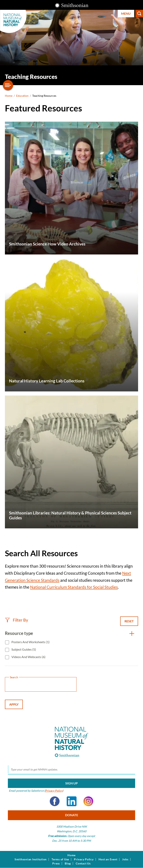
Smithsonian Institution (31, 859)
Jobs (125, 859)
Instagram (88, 801)
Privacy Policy (54, 791)
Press (56, 863)
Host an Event (108, 859)
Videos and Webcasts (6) (28, 657)
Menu (126, 13)
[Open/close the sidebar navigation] (8, 85)
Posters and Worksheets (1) (30, 642)
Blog (68, 863)
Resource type (19, 633)
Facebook (55, 801)
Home (9, 96)
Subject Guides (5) (23, 649)
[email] (71, 770)
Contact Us (83, 863)
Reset (129, 621)
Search (139, 14)
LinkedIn (72, 801)
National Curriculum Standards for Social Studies (74, 587)
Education (22, 96)
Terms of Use (60, 859)
